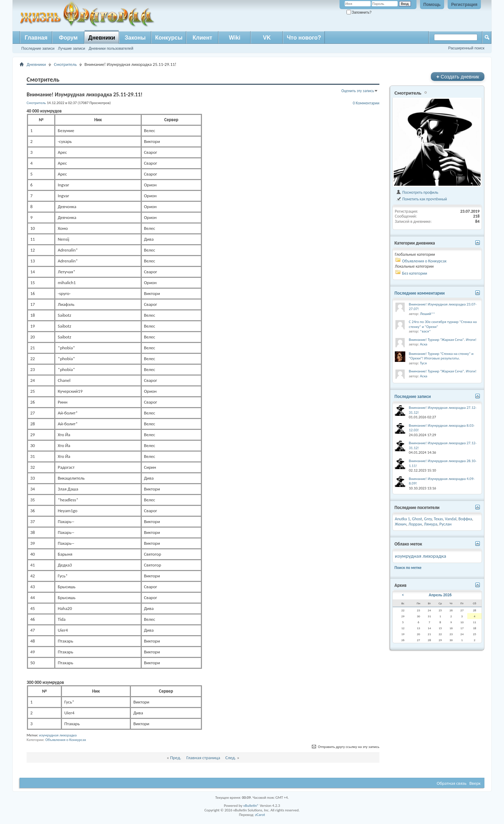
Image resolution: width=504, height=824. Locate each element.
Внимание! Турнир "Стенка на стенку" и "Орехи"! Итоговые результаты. (441, 356)
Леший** (428, 314)
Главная (36, 38)
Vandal (451, 519)
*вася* (425, 331)
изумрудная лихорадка (58, 735)
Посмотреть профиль (417, 192)
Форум (68, 38)
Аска (424, 344)
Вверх (475, 783)
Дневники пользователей (111, 48)
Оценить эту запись (358, 91)
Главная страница (203, 758)
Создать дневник (458, 77)
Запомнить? (359, 12)
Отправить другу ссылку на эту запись (345, 747)
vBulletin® (251, 806)
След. (231, 758)
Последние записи (38, 48)
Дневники (102, 38)
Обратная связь (452, 783)
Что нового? (304, 38)
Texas (438, 519)
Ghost (417, 519)
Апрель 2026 (440, 595)
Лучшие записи (72, 48)
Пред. (176, 758)
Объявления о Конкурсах (65, 740)
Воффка (465, 519)
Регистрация (464, 5)
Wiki (235, 38)
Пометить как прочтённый (421, 199)
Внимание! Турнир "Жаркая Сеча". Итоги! (443, 340)
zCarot (260, 815)
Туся (423, 363)
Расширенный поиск (466, 48)
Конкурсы (169, 38)
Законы (135, 38)
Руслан (445, 524)
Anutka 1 (402, 519)
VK (267, 38)
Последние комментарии (420, 293)
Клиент (202, 38)
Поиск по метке (408, 568)
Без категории (415, 273)
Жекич (401, 524)
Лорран (415, 524)
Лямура (431, 524)
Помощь (432, 5)
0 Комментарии (366, 103)
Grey (428, 519)
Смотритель (65, 64)
